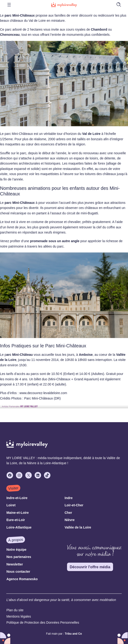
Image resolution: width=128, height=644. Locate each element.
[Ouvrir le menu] (9, 5)
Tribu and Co (73, 634)
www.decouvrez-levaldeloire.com (43, 393)
